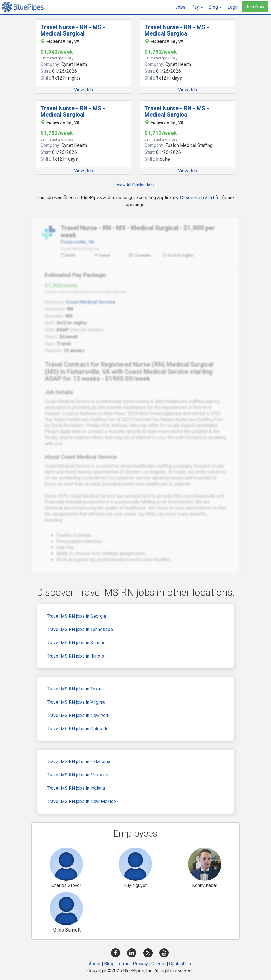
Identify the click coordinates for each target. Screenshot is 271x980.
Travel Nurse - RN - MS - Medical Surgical (73, 30)
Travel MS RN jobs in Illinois (76, 656)
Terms (123, 964)
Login (233, 7)
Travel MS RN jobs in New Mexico (82, 801)
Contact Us (180, 964)
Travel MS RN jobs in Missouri (78, 775)
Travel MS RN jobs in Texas (75, 689)
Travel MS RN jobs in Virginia (76, 702)
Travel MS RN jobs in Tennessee (80, 629)
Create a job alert (197, 198)
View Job (83, 90)
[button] (197, 7)
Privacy (140, 964)
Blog (109, 964)
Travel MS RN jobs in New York (78, 715)
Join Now (255, 7)
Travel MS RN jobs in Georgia (77, 616)
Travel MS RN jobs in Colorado (78, 729)
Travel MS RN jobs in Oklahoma (79, 762)
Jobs (180, 7)
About (95, 964)
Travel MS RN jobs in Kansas (76, 643)
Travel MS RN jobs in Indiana (76, 788)
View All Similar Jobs (136, 185)
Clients (158, 964)
